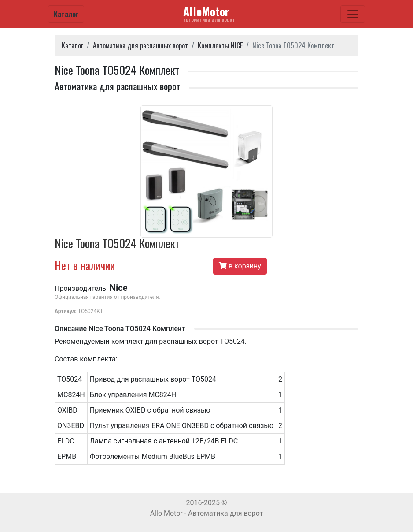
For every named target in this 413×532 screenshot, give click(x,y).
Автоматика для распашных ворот (140, 45)
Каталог (66, 14)
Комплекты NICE (220, 45)
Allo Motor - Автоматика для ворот (207, 513)
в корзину (240, 266)
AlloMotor (209, 13)
